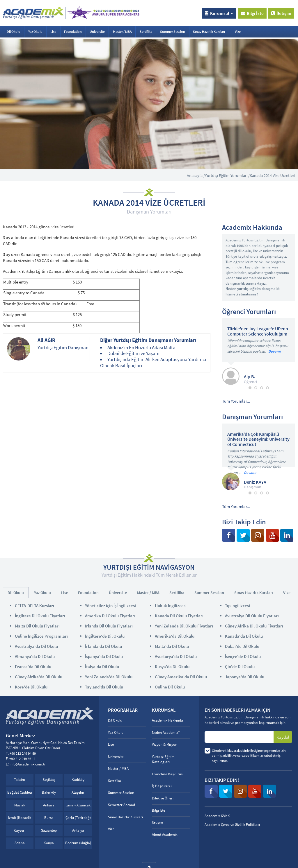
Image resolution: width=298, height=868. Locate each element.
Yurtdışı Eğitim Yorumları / (227, 175)
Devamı (274, 351)
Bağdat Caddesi (20, 792)
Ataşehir (78, 792)
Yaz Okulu (35, 32)
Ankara (49, 805)
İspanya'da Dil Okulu (104, 656)
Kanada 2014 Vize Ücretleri (272, 175)
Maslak (20, 805)
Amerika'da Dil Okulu (175, 636)
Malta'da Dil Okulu (172, 646)
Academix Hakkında (167, 720)
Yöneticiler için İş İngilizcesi (110, 606)
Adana (20, 843)
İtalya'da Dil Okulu (102, 667)
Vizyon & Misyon (165, 744)
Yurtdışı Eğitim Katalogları (163, 759)
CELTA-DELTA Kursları (34, 606)
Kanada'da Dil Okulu (244, 636)
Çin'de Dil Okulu (240, 667)
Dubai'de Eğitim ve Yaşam (133, 353)
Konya (49, 843)
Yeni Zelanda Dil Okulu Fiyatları (184, 626)
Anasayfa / (196, 175)
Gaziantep (49, 830)
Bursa (49, 818)
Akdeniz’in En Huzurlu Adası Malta (141, 347)
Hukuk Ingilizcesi (171, 606)
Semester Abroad (121, 805)
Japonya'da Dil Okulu (245, 677)
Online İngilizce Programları (41, 636)
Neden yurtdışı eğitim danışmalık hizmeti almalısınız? (253, 291)
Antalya (78, 830)
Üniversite (97, 32)
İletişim (281, 13)
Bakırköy (49, 792)
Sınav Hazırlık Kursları (209, 32)
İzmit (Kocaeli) (19, 818)
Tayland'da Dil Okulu (104, 687)
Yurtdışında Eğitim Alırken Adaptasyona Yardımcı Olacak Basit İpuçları (153, 362)
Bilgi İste (252, 13)
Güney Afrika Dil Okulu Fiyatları (254, 626)
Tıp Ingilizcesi (237, 606)
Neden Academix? (166, 732)
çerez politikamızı (250, 755)
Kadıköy (78, 780)
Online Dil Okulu (170, 687)
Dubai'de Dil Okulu (242, 646)
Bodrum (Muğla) (78, 843)
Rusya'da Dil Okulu (172, 667)
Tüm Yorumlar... (236, 401)
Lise (53, 32)
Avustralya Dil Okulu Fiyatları (252, 616)
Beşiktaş (49, 780)
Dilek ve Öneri (163, 798)
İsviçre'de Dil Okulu (243, 656)
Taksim (19, 780)
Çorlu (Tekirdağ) (78, 818)
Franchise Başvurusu (168, 774)
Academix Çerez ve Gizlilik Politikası (232, 825)
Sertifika (146, 32)
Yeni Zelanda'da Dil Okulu (109, 677)
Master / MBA (122, 32)
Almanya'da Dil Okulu (35, 656)
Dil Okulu (14, 32)
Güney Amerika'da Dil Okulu (181, 677)
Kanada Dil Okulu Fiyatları (179, 616)
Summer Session (173, 32)
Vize (238, 32)
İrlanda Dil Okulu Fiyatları (109, 626)
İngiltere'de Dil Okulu (105, 636)
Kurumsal (219, 13)
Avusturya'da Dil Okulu (176, 656)
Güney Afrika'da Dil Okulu (39, 677)
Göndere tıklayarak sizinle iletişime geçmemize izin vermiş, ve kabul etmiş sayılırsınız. (249, 755)
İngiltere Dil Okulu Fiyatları (40, 616)
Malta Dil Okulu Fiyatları (37, 626)
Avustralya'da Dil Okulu (36, 646)
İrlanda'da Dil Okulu (103, 646)
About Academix (165, 834)
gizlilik (228, 755)
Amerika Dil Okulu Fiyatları (110, 616)
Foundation (73, 32)
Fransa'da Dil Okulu (33, 667)
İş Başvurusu (162, 786)
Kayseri (19, 830)
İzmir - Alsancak (78, 805)
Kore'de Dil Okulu (31, 687)
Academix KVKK (217, 816)
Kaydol (283, 737)
